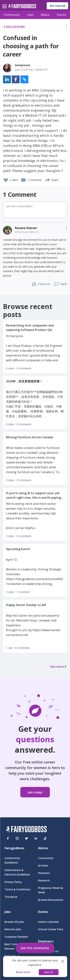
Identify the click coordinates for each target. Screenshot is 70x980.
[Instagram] (17, 838)
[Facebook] (8, 838)
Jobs (30, 15)
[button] (66, 28)
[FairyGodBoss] (26, 830)
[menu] (5, 3)
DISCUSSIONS (14, 27)
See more (59, 667)
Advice (45, 15)
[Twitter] (27, 838)
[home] (22, 7)
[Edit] (66, 28)
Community (12, 15)
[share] (48, 179)
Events (62, 15)
